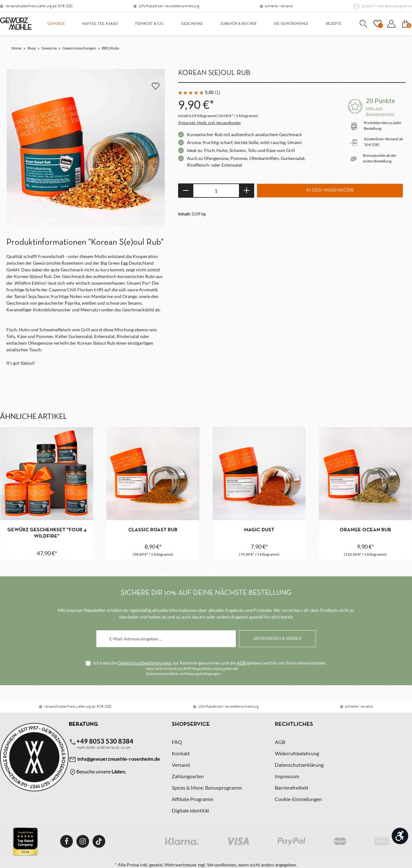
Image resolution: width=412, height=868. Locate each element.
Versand (181, 765)
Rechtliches (294, 724)
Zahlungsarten (188, 776)
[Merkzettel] (377, 24)
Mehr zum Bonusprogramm (380, 111)
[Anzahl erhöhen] (247, 191)
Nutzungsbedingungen (203, 674)
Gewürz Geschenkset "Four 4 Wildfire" (47, 533)
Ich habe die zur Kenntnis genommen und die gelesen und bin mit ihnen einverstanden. (210, 663)
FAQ (177, 742)
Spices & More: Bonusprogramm (386, 6)
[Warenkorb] (405, 24)
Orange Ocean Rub (365, 530)
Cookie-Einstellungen (298, 799)
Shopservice (191, 724)
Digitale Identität (190, 810)
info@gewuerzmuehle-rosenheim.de (114, 759)
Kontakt (181, 753)
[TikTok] (99, 841)
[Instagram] (83, 841)
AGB (241, 663)
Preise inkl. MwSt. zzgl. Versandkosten (210, 123)
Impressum (287, 776)
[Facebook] (67, 841)
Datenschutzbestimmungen (145, 663)
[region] (86, 148)
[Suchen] (363, 24)
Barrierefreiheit (292, 788)
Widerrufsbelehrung (297, 753)
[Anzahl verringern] (186, 191)
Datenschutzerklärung (299, 765)
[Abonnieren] (277, 639)
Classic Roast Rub (153, 530)
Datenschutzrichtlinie (162, 674)
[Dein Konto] (391, 24)
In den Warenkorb (330, 190)
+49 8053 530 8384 (101, 742)
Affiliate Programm (193, 799)
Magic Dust (259, 530)
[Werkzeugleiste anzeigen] (400, 836)
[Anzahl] (216, 191)
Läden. (119, 771)
